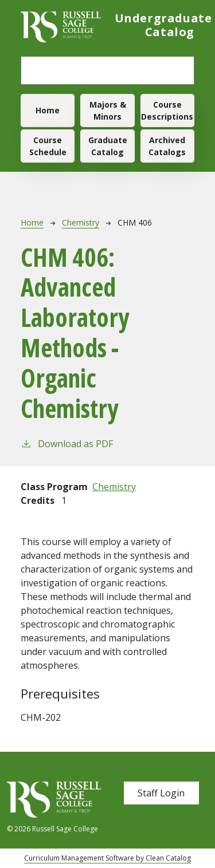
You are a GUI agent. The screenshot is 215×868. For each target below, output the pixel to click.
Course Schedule (48, 146)
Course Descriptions (167, 111)
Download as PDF (67, 443)
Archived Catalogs (167, 146)
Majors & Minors (108, 111)
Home (48, 110)
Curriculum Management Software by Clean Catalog (107, 858)
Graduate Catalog (108, 146)
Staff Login (161, 793)
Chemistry (81, 222)
